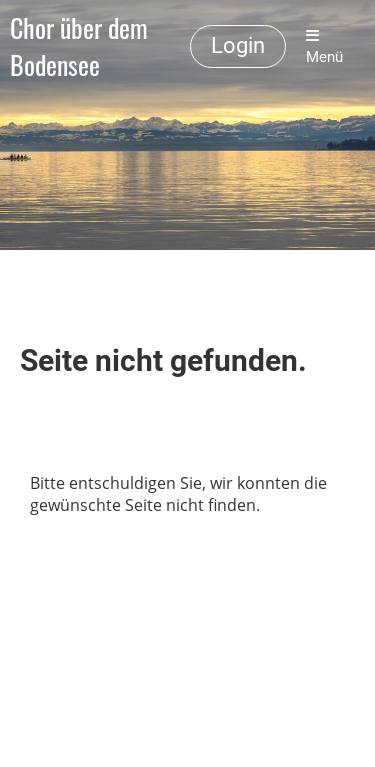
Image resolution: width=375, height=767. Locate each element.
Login (238, 45)
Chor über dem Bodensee (79, 47)
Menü (324, 47)
